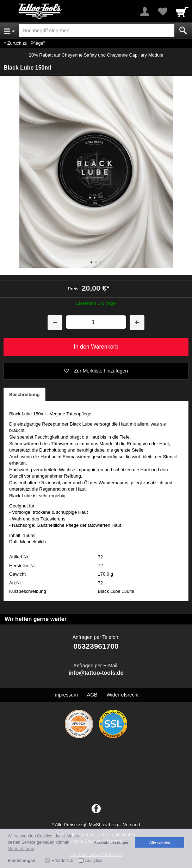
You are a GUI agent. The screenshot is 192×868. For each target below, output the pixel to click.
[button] (96, 371)
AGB (92, 695)
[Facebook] (96, 809)
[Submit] (183, 31)
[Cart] (182, 12)
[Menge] (96, 322)
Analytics (94, 861)
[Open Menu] (9, 31)
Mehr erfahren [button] (21, 849)
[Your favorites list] (162, 12)
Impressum (66, 695)
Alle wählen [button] (160, 842)
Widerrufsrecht (122, 695)
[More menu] (145, 12)
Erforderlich (62, 861)
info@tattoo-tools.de (96, 673)
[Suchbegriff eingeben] (97, 31)
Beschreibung (24, 394)
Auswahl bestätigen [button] (112, 842)
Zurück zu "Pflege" (26, 43)
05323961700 (96, 646)
